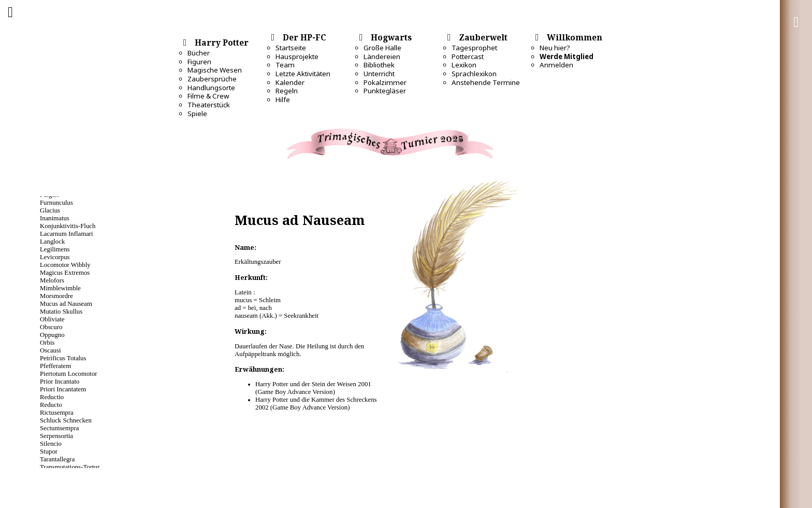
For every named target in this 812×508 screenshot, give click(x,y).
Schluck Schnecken (66, 420)
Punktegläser (385, 91)
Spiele (197, 114)
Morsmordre (56, 296)
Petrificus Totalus (63, 358)
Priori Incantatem (63, 389)
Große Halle (382, 48)
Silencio (51, 444)
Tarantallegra (57, 459)
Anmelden (556, 65)
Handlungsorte (211, 88)
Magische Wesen (215, 70)
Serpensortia (56, 436)
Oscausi (50, 350)
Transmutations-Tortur (70, 467)
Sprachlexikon (474, 74)
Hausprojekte (297, 57)
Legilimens (55, 249)
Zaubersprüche (212, 79)
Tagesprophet (474, 48)
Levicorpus (55, 257)
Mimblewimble (60, 288)
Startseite (291, 48)
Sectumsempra (59, 428)
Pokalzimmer (385, 82)
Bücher (199, 53)
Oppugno (52, 335)
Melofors (52, 280)
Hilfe (283, 100)
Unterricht (379, 74)
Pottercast (468, 57)
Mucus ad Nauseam (66, 304)
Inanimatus (55, 218)
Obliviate (52, 319)
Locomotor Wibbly (65, 265)
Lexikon (464, 65)
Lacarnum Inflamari (67, 234)
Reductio (52, 397)
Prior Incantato (60, 382)
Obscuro (51, 327)
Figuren (199, 62)
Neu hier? (555, 48)
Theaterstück (209, 105)
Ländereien (382, 57)
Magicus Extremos (65, 273)
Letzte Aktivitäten (303, 74)
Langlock (52, 242)
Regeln (287, 91)
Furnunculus (56, 203)
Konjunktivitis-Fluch (68, 226)
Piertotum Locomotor (69, 374)
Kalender (290, 82)
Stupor (49, 451)
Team (285, 65)
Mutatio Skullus (61, 312)
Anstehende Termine (486, 82)
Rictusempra (57, 413)
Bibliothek (379, 65)
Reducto (51, 405)
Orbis (47, 343)
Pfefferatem (55, 366)
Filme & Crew (208, 96)
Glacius (50, 210)
